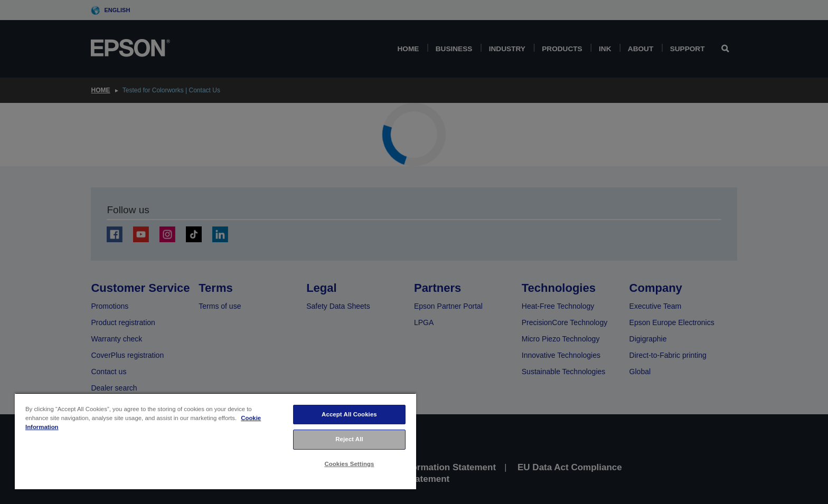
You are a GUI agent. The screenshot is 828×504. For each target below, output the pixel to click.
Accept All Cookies (349, 414)
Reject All (349, 439)
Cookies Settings (349, 464)
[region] (215, 441)
